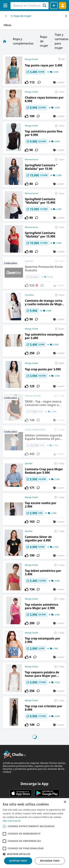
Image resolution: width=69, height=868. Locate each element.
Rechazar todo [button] (50, 861)
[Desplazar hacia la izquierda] (66, 16)
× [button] (65, 802)
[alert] (34, 833)
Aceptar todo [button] (18, 861)
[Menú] (5, 5)
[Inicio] (5, 41)
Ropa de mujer (21, 16)
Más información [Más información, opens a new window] (12, 821)
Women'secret (32, 159)
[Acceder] (63, 5)
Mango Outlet (31, 59)
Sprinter (29, 463)
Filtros (7, 25)
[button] (34, 854)
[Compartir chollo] (54, 6)
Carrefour (29, 295)
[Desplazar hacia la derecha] (6, 16)
